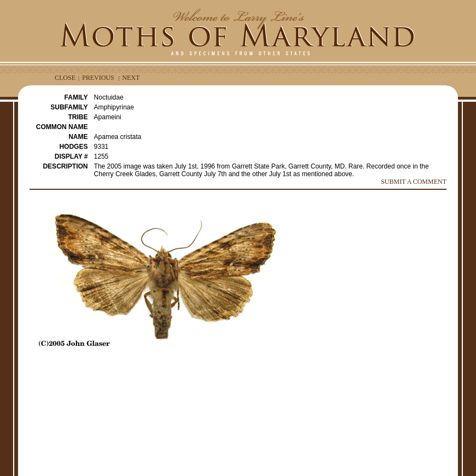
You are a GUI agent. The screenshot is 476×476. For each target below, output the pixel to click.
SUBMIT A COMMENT (414, 182)
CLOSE (65, 78)
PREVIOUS (98, 78)
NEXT (131, 78)
